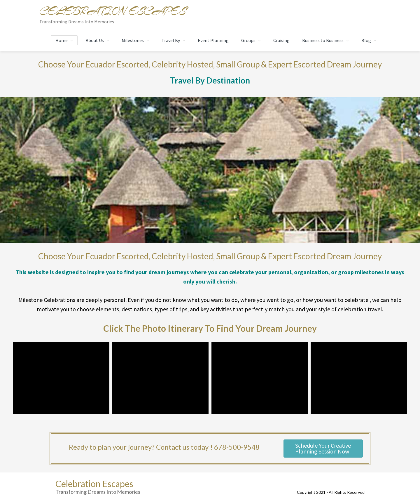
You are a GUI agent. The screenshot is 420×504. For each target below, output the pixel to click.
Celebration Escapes (113, 11)
